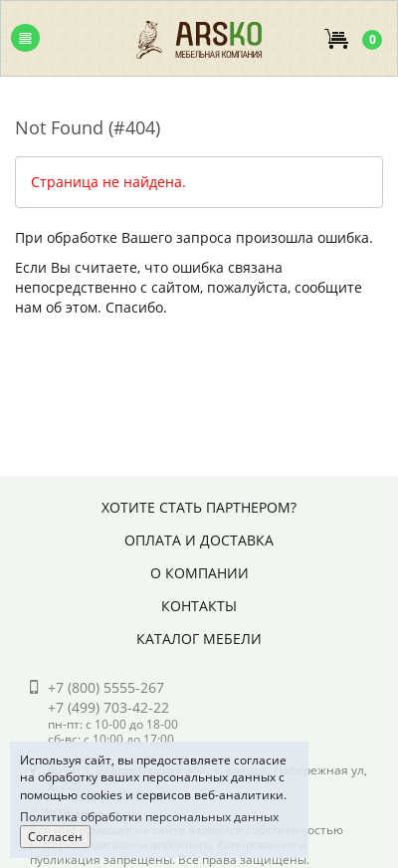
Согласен (55, 837)
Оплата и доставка (199, 540)
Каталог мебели (199, 639)
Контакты (199, 606)
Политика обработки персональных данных (149, 817)
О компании (199, 573)
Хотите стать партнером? (199, 507)
